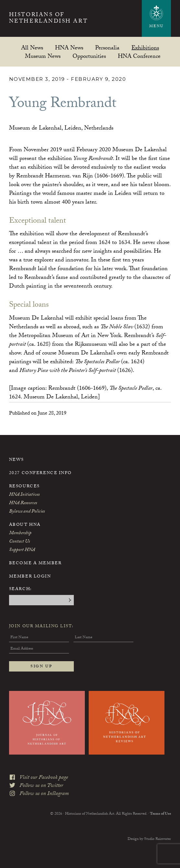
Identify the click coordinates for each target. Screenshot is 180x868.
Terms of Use (160, 814)
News (17, 460)
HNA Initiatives (24, 495)
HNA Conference (139, 56)
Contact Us (19, 542)
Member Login (30, 577)
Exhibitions (145, 48)
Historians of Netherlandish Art (48, 19)
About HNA (25, 525)
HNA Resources (23, 503)
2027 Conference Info (40, 473)
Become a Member (35, 564)
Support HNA (22, 550)
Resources (24, 487)
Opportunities (89, 56)
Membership (20, 534)
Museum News (43, 56)
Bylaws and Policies (27, 512)
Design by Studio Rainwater (149, 839)
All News (32, 48)
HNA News (69, 48)
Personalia (107, 48)
